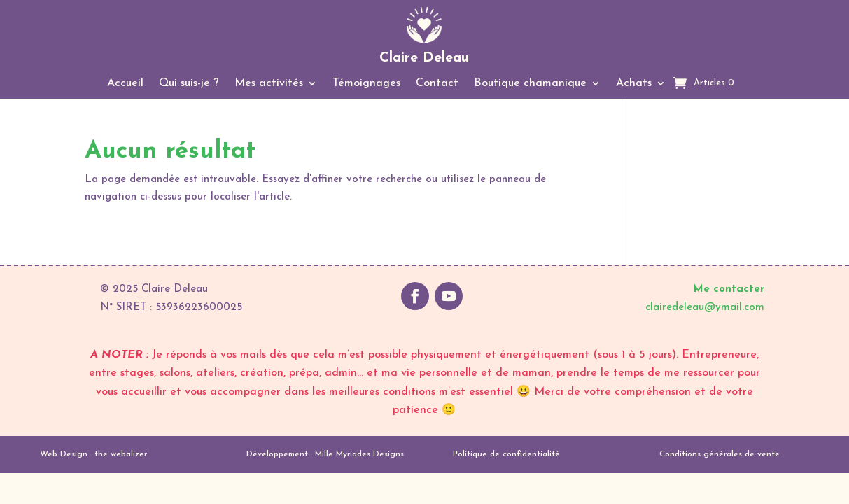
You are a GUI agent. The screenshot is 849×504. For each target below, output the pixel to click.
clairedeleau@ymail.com (705, 308)
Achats (634, 84)
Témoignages (366, 84)
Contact (437, 84)
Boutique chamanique (530, 84)
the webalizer (121, 454)
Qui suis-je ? (189, 84)
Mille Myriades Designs (359, 454)
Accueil (125, 84)
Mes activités (269, 84)
